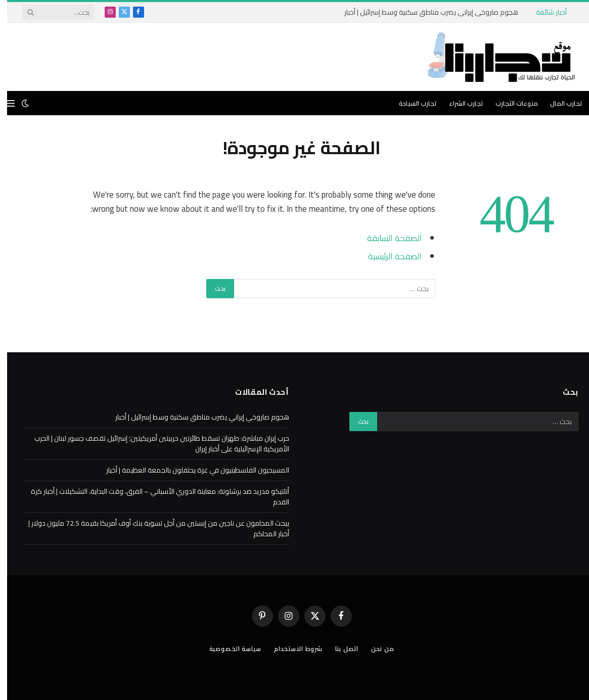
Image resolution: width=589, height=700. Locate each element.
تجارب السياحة (411, 103)
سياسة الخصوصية (225, 648)
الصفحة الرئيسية (388, 256)
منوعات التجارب (510, 103)
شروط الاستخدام (292, 648)
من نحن (380, 648)
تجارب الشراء (459, 103)
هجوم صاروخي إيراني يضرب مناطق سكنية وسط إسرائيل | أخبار (424, 12)
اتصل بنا (343, 648)
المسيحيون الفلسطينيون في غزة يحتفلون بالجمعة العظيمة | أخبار (191, 470)
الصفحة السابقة (387, 238)
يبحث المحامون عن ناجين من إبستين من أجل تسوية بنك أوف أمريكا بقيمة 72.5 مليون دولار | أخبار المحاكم (152, 528)
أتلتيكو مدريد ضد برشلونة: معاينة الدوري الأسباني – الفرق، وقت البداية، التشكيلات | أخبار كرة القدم (153, 497)
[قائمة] (4, 103)
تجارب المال (559, 103)
